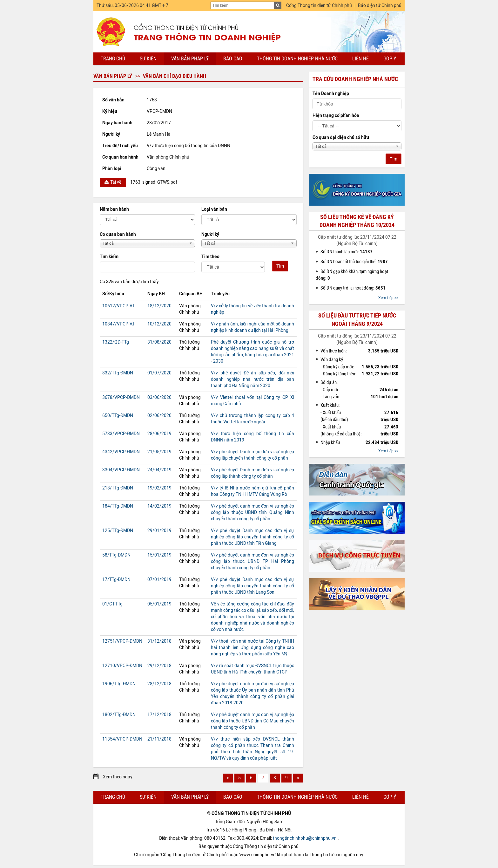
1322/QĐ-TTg (116, 342)
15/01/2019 (159, 555)
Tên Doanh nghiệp (331, 94)
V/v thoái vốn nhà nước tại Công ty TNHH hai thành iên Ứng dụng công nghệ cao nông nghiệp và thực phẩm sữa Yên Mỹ (252, 648)
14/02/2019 (159, 506)
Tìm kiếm (109, 257)
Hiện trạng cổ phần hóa (336, 116)
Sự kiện (148, 59)
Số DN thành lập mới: (347, 252)
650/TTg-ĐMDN (118, 416)
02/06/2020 (159, 416)
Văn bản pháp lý (190, 59)
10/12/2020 (159, 324)
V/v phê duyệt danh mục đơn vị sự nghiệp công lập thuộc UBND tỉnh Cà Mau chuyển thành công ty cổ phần (252, 721)
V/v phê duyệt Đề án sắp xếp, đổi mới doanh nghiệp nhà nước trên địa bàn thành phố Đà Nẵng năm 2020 (252, 379)
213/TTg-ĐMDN (118, 488)
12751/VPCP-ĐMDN (122, 641)
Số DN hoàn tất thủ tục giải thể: (354, 262)
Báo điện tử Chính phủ (380, 6)
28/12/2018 (159, 684)
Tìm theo (210, 257)
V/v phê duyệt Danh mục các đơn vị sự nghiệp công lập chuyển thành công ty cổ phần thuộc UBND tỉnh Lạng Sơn (252, 586)
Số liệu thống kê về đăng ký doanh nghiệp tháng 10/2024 (357, 221)
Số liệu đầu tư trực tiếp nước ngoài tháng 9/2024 (357, 320)
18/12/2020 (159, 306)
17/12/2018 (159, 715)
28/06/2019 (159, 434)
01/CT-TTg (112, 604)
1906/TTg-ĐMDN (119, 684)
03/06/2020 (159, 397)
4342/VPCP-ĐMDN (121, 452)
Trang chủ (113, 59)
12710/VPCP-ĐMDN (122, 666)
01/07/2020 (159, 373)
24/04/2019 (159, 470)
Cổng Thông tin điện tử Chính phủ (319, 6)
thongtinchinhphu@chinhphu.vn (305, 838)
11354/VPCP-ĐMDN (122, 739)
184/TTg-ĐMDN (118, 506)
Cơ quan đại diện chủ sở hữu (341, 137)
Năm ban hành (114, 209)
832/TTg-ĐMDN (118, 373)
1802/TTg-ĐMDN (119, 715)
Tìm (280, 266)
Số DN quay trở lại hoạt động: (353, 288)
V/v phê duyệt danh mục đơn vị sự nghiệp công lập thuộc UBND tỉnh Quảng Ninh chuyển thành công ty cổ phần (252, 513)
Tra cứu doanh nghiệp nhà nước (355, 79)
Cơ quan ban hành (118, 234)
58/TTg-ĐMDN (116, 555)
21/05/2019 (159, 452)
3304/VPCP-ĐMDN (121, 470)
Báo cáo (233, 59)
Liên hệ (360, 59)
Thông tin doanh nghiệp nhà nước (297, 59)
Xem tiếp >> (388, 298)
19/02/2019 (159, 488)
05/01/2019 (159, 604)
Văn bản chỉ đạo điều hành (175, 76)
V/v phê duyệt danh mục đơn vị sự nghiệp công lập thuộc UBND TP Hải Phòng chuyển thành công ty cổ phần (252, 561)
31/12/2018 (159, 641)
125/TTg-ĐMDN (118, 531)
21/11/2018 (159, 739)
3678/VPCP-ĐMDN (121, 397)
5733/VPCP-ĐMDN (121, 434)
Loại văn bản (214, 209)
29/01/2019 (159, 531)
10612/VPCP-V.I (118, 306)
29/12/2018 (159, 666)
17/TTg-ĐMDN (116, 580)
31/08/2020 (159, 342)
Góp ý (390, 59)
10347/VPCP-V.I (118, 324)
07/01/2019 (159, 580)
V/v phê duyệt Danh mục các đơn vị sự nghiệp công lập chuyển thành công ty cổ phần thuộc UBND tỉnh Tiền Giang (252, 537)
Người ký (210, 234)
